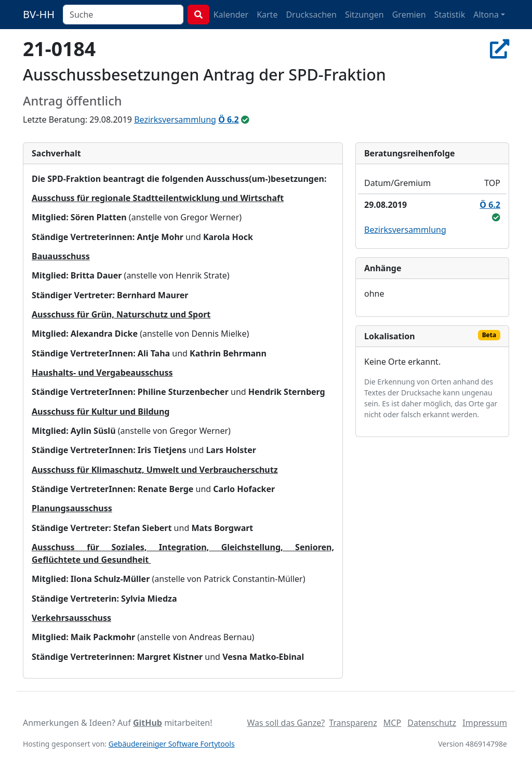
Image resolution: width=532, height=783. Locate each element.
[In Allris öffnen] (500, 49)
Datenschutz (432, 723)
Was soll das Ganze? (286, 723)
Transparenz (353, 723)
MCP (392, 723)
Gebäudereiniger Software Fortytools (172, 744)
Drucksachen (311, 15)
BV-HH (39, 14)
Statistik (450, 15)
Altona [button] (486, 15)
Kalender (231, 15)
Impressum (485, 723)
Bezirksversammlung (175, 120)
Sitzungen (364, 15)
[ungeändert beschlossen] (245, 120)
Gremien (409, 15)
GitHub (148, 723)
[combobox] (123, 15)
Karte (267, 15)
